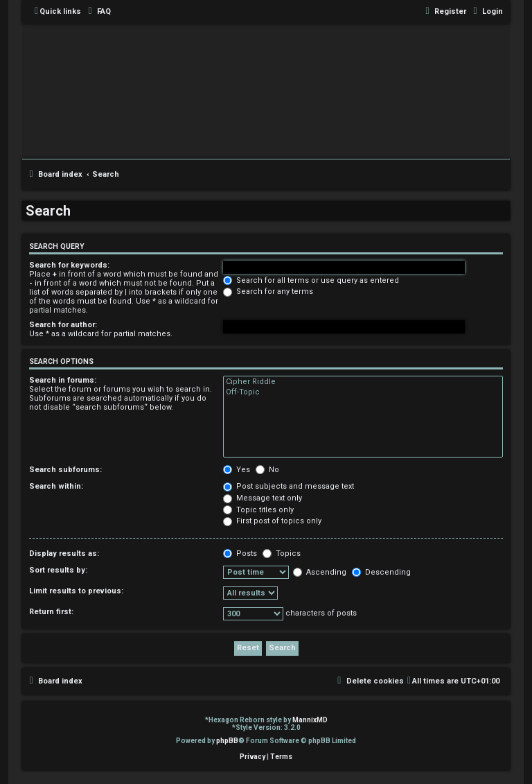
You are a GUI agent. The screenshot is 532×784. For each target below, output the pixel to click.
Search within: (56, 486)
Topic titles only (258, 510)
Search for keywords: (69, 265)
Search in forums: (63, 380)
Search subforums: (65, 470)
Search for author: (63, 325)
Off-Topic (363, 392)
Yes (237, 470)
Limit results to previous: (76, 591)
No (267, 470)
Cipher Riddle (363, 382)
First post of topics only (272, 521)
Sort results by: (58, 570)
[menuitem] (98, 12)
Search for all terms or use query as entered (311, 280)
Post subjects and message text (289, 486)
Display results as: (64, 554)
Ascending (320, 572)
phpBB (227, 741)
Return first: (51, 612)
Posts (240, 554)
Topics (282, 554)
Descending (381, 572)
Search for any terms (268, 291)
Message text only (263, 498)
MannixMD (310, 720)
